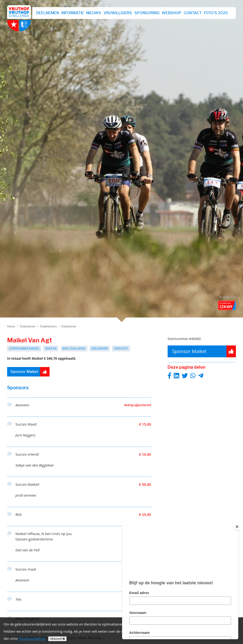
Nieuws (94, 13)
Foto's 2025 (216, 13)
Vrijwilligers (118, 13)
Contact (193, 13)
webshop (172, 13)
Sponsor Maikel (30, 372)
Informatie (73, 13)
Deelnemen (48, 13)
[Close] (237, 527)
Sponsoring (147, 13)
